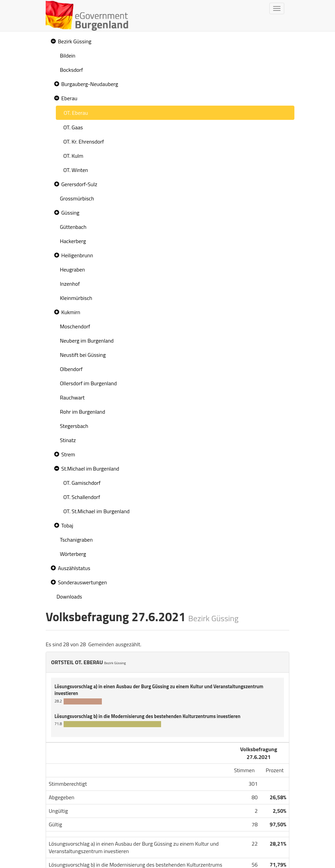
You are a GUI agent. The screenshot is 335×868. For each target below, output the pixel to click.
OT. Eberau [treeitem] (76, 113)
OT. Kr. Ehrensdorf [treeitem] (84, 142)
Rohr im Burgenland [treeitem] (83, 412)
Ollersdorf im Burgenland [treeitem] (88, 383)
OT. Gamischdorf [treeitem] (82, 483)
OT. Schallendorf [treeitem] (82, 497)
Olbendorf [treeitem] (71, 369)
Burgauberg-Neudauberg (90, 84)
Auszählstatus (74, 568)
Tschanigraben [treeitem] (76, 540)
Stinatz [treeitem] (68, 440)
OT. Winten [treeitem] (76, 170)
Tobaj (67, 525)
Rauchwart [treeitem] (72, 397)
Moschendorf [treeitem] (75, 326)
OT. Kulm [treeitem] (73, 156)
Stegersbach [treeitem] (74, 426)
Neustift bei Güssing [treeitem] (83, 355)
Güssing (70, 213)
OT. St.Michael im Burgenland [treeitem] (96, 511)
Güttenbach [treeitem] (73, 227)
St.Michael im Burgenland (90, 469)
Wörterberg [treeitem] (73, 554)
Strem (68, 454)
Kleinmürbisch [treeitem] (76, 298)
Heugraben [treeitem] (72, 269)
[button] (52, 41)
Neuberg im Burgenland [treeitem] (87, 341)
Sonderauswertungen (82, 582)
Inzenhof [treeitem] (70, 284)
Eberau (69, 98)
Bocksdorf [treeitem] (71, 70)
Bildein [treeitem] (68, 56)
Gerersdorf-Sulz (79, 184)
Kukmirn (71, 312)
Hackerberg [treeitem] (73, 241)
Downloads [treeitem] (69, 596)
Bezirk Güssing (75, 41)
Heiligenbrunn (77, 255)
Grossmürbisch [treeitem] (77, 198)
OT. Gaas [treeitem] (73, 127)
